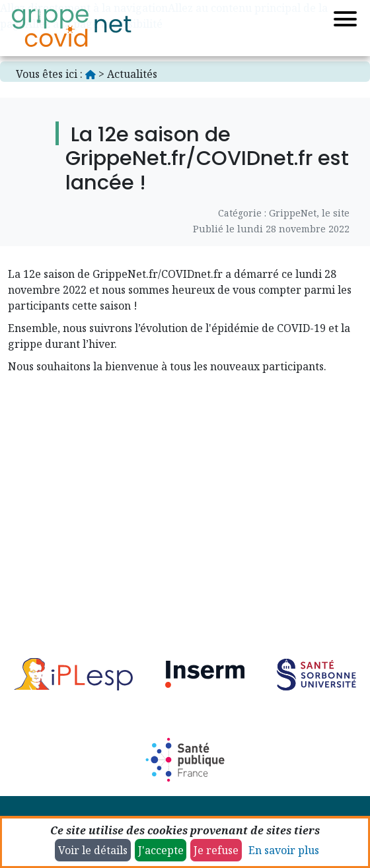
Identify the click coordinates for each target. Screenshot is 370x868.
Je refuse (216, 850)
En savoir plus (284, 850)
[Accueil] (71, 28)
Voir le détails (93, 850)
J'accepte (161, 850)
